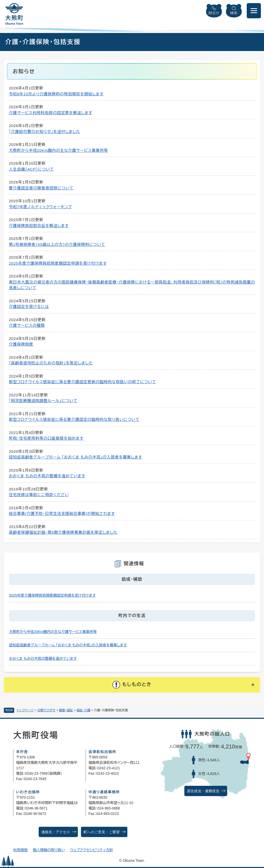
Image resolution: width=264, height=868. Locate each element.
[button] (132, 685)
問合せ (214, 13)
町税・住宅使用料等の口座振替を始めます (46, 438)
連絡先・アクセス (56, 832)
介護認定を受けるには (29, 307)
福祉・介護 (84, 710)
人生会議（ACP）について (31, 169)
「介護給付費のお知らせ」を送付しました (45, 132)
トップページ (25, 710)
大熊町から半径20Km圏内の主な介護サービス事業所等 (59, 150)
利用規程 (20, 850)
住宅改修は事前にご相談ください (39, 495)
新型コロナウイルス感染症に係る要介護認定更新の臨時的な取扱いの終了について (83, 382)
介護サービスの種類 (27, 325)
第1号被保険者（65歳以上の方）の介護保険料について (57, 244)
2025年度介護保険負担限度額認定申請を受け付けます (58, 263)
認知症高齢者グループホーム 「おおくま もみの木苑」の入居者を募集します (76, 457)
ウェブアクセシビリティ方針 (92, 850)
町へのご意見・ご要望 (102, 832)
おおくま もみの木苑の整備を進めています (47, 476)
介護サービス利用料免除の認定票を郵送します (51, 113)
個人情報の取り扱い (49, 850)
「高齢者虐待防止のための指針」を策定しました (51, 363)
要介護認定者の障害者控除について (41, 188)
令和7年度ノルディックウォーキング (41, 207)
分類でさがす (46, 710)
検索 (234, 13)
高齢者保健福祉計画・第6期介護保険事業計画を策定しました (63, 532)
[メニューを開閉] (254, 11)
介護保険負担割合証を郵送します (39, 226)
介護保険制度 (21, 344)
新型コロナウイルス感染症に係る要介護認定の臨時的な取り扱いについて (74, 419)
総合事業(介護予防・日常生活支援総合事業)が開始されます (62, 514)
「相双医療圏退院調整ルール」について (43, 401)
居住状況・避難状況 (203, 791)
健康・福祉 (66, 710)
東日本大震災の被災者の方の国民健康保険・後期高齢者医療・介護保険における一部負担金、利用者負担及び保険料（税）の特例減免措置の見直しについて (132, 285)
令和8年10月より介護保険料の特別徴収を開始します (56, 94)
